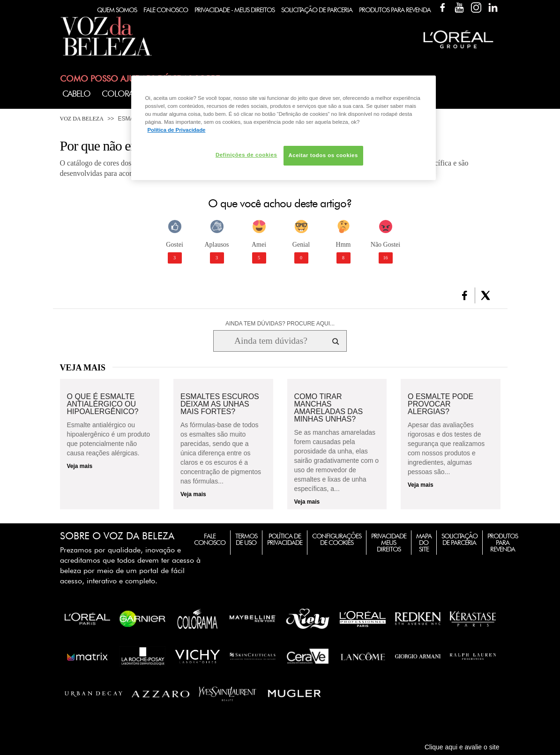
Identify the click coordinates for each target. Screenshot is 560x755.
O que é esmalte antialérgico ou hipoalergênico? (103, 404)
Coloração (126, 94)
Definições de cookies (246, 155)
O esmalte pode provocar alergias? (441, 404)
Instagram (476, 8)
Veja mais (80, 466)
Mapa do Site (424, 543)
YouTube (459, 8)
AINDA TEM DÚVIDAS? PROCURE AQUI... (280, 324)
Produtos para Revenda (503, 543)
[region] (284, 128)
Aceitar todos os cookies (323, 155)
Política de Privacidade (285, 539)
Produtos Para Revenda (395, 10)
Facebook (442, 8)
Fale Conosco (166, 10)
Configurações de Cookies (337, 539)
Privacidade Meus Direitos (389, 543)
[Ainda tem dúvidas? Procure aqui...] (271, 341)
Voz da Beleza (82, 119)
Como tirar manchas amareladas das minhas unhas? (329, 408)
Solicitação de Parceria (317, 10)
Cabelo (76, 94)
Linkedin (493, 8)
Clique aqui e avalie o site (462, 747)
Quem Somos (117, 10)
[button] (465, 295)
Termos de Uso (246, 539)
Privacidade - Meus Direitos (235, 10)
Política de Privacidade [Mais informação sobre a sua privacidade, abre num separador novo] (177, 130)
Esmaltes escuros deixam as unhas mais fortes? (220, 404)
